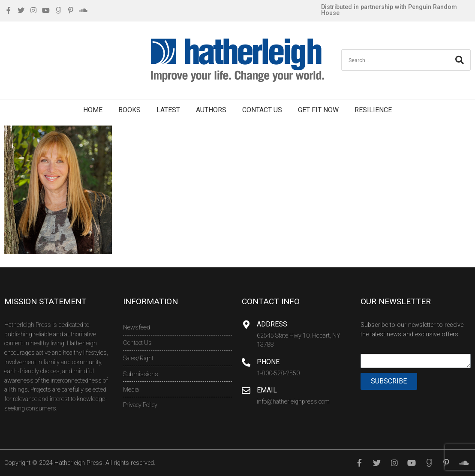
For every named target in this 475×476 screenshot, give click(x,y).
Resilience (373, 110)
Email (267, 390)
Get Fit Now (318, 110)
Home (93, 110)
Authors (211, 110)
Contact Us (262, 110)
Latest (168, 110)
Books (129, 110)
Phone (268, 362)
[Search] (460, 60)
